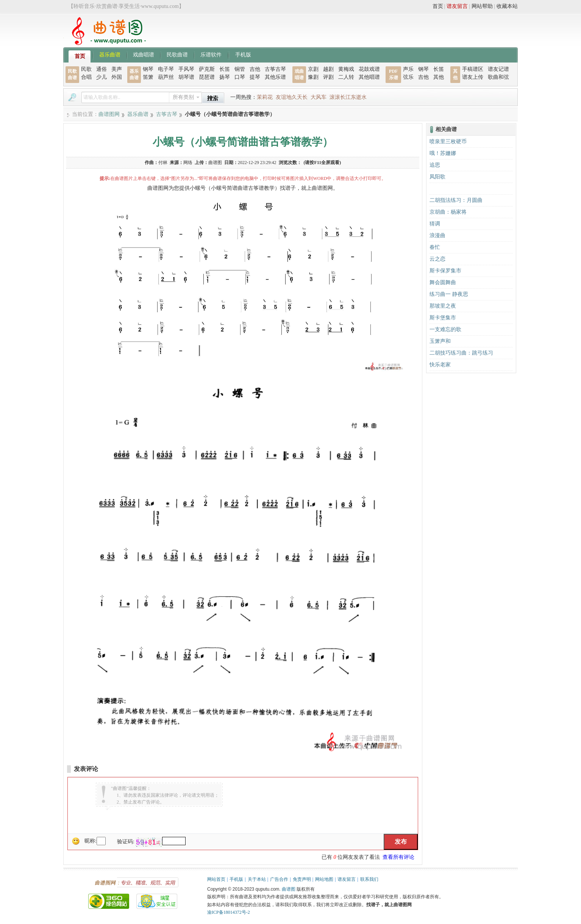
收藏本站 (507, 6)
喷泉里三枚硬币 (448, 141)
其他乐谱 (275, 77)
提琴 (255, 77)
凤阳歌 (437, 177)
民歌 (86, 69)
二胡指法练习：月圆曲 (456, 200)
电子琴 (166, 69)
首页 (438, 6)
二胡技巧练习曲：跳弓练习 (461, 353)
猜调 (435, 224)
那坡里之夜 (443, 306)
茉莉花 (265, 97)
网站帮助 (482, 6)
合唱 (86, 77)
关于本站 (257, 879)
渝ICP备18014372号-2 (229, 912)
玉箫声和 (440, 341)
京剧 (313, 69)
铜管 (240, 69)
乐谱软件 (211, 54)
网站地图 (324, 879)
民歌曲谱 (177, 54)
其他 (439, 77)
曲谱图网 (109, 114)
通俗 (102, 69)
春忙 (435, 247)
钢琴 (148, 69)
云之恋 (437, 259)
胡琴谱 (186, 77)
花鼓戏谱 (369, 69)
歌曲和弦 (498, 77)
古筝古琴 (275, 69)
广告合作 (279, 879)
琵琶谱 (207, 77)
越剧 (328, 69)
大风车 (319, 97)
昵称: (91, 841)
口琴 (240, 77)
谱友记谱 (498, 69)
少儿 (102, 77)
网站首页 (216, 879)
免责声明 (302, 879)
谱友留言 (457, 6)
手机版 (243, 54)
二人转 (346, 77)
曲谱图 (289, 889)
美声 (117, 69)
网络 (188, 163)
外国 (117, 77)
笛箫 (148, 77)
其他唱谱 (369, 77)
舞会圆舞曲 (443, 282)
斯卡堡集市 (443, 318)
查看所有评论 (398, 857)
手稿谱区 (473, 69)
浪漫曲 (437, 235)
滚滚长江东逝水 (348, 97)
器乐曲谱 (110, 54)
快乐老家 (440, 365)
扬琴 (225, 77)
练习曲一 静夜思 (449, 294)
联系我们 (369, 879)
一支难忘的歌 (445, 329)
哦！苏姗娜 (443, 153)
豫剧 (313, 77)
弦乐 (408, 77)
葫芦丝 (166, 77)
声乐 (408, 69)
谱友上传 (473, 77)
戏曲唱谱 (144, 54)
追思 (435, 165)
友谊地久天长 (292, 97)
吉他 (255, 69)
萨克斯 (207, 69)
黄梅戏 (346, 69)
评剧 (328, 77)
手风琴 (186, 69)
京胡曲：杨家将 (448, 212)
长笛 (225, 69)
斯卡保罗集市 (445, 271)
